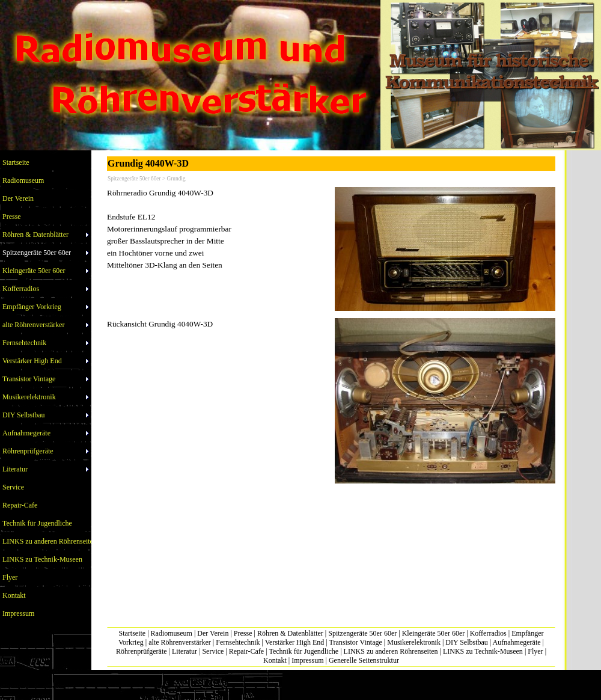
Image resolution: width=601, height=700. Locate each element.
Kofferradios (488, 633)
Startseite (133, 633)
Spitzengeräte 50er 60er (362, 633)
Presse (243, 633)
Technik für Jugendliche (304, 651)
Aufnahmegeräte (517, 642)
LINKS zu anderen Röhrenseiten (391, 651)
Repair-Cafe (246, 651)
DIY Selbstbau (467, 642)
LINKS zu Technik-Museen (483, 651)
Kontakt (275, 660)
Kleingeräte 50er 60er (434, 633)
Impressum (307, 660)
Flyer (535, 651)
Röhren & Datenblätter (290, 633)
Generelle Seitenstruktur (364, 660)
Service (213, 651)
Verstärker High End (295, 642)
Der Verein (213, 633)
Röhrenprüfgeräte (142, 651)
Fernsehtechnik (238, 642)
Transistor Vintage (356, 642)
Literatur (185, 651)
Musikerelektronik (414, 642)
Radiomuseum (172, 633)
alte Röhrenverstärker (180, 642)
